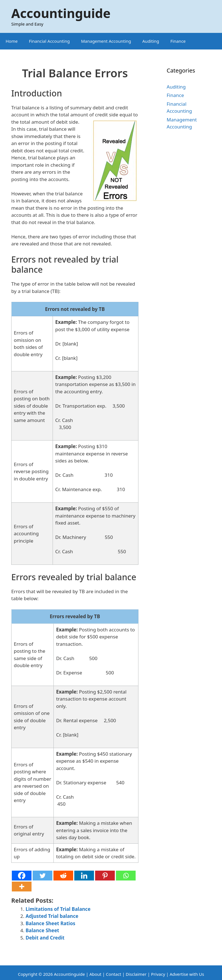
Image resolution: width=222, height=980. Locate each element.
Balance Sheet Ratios (51, 923)
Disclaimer (136, 974)
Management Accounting (106, 41)
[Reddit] (63, 876)
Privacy (158, 974)
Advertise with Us (187, 974)
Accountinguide (61, 13)
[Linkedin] (84, 876)
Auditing (151, 41)
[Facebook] (22, 876)
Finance (178, 41)
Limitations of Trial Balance (58, 909)
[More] (22, 887)
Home (12, 41)
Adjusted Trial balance (52, 916)
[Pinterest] (105, 876)
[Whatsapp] (126, 876)
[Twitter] (42, 876)
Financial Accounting (49, 41)
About (96, 974)
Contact (114, 974)
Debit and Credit (45, 938)
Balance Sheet (42, 930)
